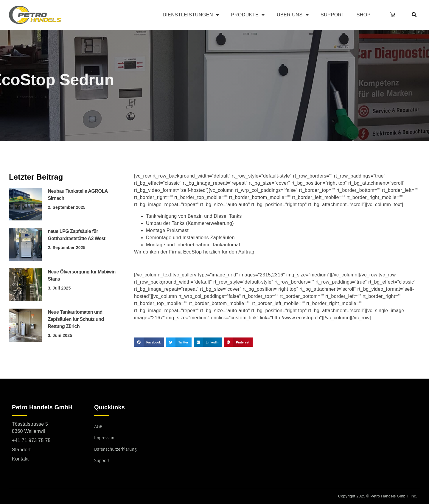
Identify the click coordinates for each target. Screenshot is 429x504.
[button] (391, 15)
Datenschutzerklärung (115, 449)
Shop (364, 15)
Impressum (105, 438)
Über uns (293, 15)
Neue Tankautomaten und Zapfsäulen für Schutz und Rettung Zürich (76, 319)
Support (333, 15)
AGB (98, 426)
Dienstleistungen (191, 15)
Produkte (248, 15)
